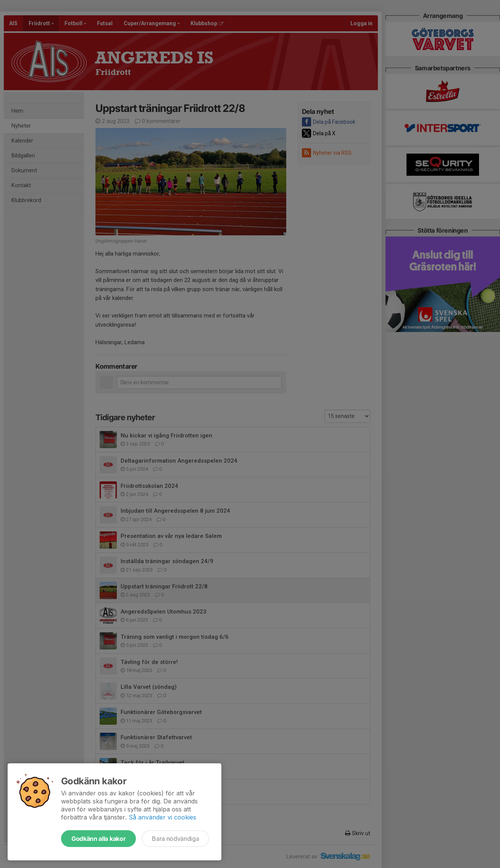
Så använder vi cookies (162, 817)
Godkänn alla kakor (98, 839)
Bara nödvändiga (175, 839)
